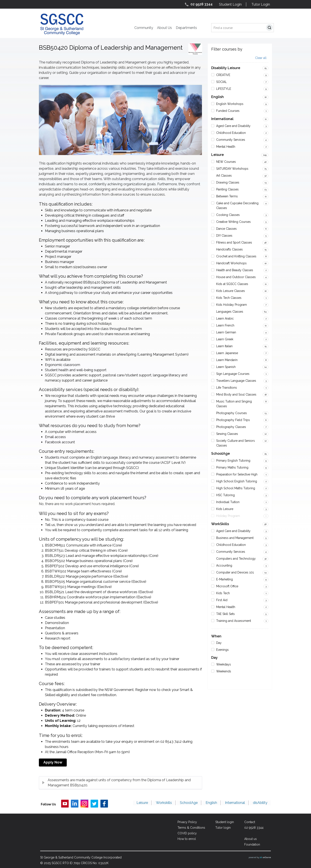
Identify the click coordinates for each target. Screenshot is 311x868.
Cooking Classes (228, 215)
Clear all (261, 58)
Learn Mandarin (227, 360)
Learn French (225, 325)
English (217, 97)
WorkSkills (220, 524)
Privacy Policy (186, 822)
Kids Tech (223, 593)
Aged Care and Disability (233, 126)
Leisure (217, 155)
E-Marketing (225, 579)
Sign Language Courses (233, 374)
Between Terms (227, 196)
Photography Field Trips (233, 420)
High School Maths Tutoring (236, 488)
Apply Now (53, 762)
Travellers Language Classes (236, 381)
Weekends (224, 671)
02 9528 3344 (202, 4)
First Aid (222, 600)
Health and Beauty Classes (235, 270)
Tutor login (222, 828)
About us (251, 839)
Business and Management (235, 538)
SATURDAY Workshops (232, 169)
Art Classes (224, 176)
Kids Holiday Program (232, 305)
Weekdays (224, 664)
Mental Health (226, 147)
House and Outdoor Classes (236, 277)
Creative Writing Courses (233, 222)
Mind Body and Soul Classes (236, 394)
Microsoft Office (227, 586)
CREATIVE (223, 75)
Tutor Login (261, 4)
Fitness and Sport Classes (234, 242)
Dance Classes (226, 229)
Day (219, 643)
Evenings (222, 650)
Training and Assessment (234, 621)
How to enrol (185, 839)
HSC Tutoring (225, 495)
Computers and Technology (236, 559)
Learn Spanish (226, 367)
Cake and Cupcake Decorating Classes (237, 206)
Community (144, 28)
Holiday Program (228, 516)
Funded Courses (228, 111)
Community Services (231, 140)
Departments (186, 28)
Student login (224, 822)
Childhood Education (231, 133)
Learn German (226, 332)
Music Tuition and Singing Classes (234, 404)
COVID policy (186, 833)
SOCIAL (221, 82)
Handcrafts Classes (229, 249)
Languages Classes (230, 312)
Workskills (166, 803)
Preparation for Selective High (237, 474)
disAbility (260, 803)
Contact (250, 822)
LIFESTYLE (224, 89)
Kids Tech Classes (229, 298)
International (222, 119)
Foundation (252, 844)
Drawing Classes (228, 182)
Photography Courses (232, 413)
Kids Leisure (225, 509)
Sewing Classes (227, 434)
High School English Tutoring (237, 481)
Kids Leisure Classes (231, 291)
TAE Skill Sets (225, 614)
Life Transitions (227, 388)
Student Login (230, 4)
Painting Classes (227, 189)
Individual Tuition (228, 502)
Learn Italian (224, 346)
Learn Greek (225, 339)
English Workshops (230, 104)
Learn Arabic (225, 318)
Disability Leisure (226, 68)
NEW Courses (226, 162)
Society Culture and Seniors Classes (236, 443)
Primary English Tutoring (233, 461)
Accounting (224, 565)
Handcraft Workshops (231, 263)
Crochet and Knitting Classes (236, 256)
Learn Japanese (227, 353)
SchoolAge (221, 454)
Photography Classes (231, 427)
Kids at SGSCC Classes (232, 284)
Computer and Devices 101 (235, 572)
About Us (164, 28)
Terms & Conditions (190, 828)
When (216, 636)
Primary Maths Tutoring (232, 467)
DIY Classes (224, 236)
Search (270, 28)
